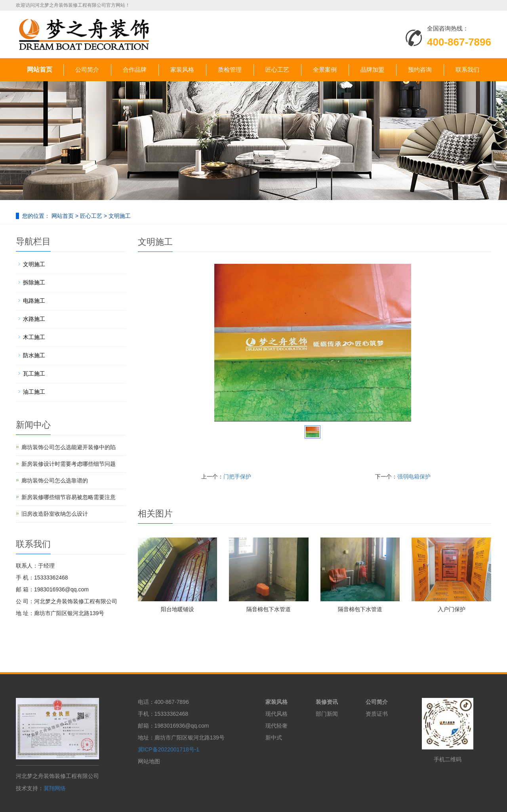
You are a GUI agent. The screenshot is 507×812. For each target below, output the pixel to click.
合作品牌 (135, 70)
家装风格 (182, 70)
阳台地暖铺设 (177, 609)
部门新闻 (327, 714)
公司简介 (87, 70)
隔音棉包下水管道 (269, 609)
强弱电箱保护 (414, 477)
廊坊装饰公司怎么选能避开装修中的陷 (69, 447)
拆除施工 (34, 282)
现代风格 (276, 714)
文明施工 (119, 216)
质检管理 (230, 70)
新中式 (274, 738)
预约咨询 (420, 70)
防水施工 (34, 355)
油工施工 (34, 392)
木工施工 (34, 337)
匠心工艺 (277, 70)
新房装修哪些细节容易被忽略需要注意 (69, 497)
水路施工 (34, 319)
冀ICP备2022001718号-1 (169, 749)
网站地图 (149, 761)
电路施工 (34, 301)
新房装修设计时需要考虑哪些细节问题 (69, 464)
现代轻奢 (276, 726)
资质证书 (377, 714)
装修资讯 (327, 702)
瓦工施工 (34, 374)
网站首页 (40, 70)
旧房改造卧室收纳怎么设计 (55, 514)
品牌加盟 (372, 70)
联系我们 (467, 70)
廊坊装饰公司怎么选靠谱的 (55, 480)
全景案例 (325, 70)
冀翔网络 (55, 788)
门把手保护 (237, 477)
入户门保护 (452, 609)
